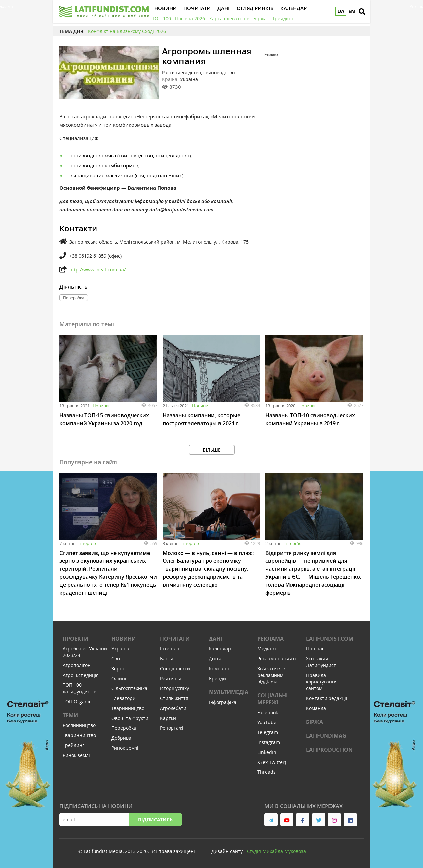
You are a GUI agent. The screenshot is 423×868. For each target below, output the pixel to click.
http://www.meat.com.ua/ (97, 270)
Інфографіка (223, 702)
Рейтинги (171, 678)
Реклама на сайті (277, 659)
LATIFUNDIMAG (326, 736)
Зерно (118, 668)
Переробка (124, 728)
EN (352, 11)
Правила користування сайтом (322, 682)
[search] (362, 12)
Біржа (314, 722)
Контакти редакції (327, 698)
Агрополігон (77, 665)
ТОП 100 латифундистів (79, 688)
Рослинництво (79, 725)
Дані (215, 639)
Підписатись (155, 820)
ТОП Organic (77, 702)
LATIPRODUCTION (329, 750)
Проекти (76, 639)
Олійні (119, 678)
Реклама (270, 639)
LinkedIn (267, 752)
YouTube (267, 722)
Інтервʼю (87, 543)
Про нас (315, 649)
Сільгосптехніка (129, 688)
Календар (220, 649)
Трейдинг (74, 745)
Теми (70, 715)
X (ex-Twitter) (272, 762)
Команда (316, 708)
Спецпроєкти (175, 668)
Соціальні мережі (272, 699)
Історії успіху (174, 688)
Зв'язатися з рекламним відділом (271, 675)
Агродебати (173, 708)
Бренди (217, 678)
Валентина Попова (152, 188)
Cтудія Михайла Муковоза (276, 851)
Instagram (269, 742)
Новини (101, 406)
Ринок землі (76, 755)
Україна (120, 649)
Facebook (268, 712)
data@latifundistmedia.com (181, 209)
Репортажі (172, 728)
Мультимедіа (229, 692)
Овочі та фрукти (130, 718)
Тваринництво (79, 735)
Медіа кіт (268, 649)
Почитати (175, 639)
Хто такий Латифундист (321, 662)
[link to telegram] (271, 820)
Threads (267, 772)
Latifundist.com (330, 639)
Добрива (121, 738)
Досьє (215, 659)
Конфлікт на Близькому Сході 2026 (127, 31)
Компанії (219, 668)
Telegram (268, 732)
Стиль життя (174, 698)
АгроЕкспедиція (81, 675)
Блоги (167, 659)
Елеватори (123, 698)
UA (341, 11)
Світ (116, 659)
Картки (168, 718)
